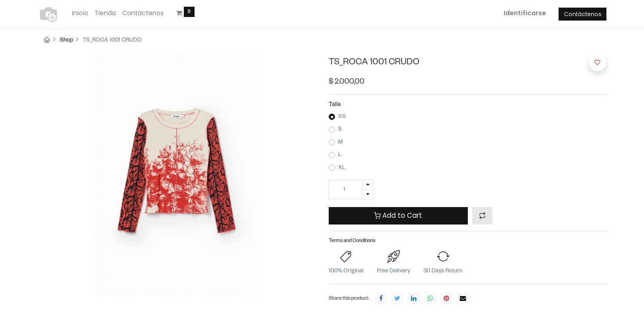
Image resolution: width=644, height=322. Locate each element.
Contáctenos (583, 14)
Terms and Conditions (352, 241)
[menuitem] (80, 13)
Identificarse (525, 13)
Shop (66, 41)
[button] (482, 216)
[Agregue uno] (368, 185)
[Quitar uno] (368, 195)
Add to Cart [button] (398, 215)
